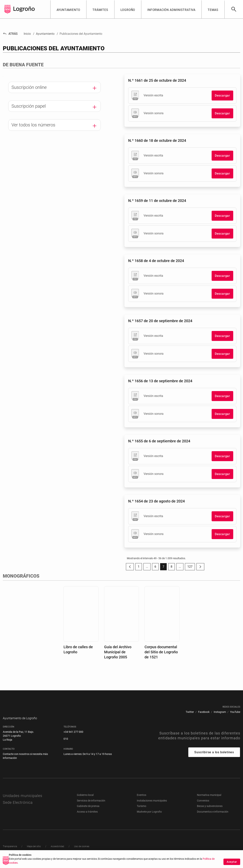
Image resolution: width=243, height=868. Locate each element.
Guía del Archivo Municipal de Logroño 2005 (118, 652)
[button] (68, 9)
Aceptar (232, 863)
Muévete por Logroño (149, 817)
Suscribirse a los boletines (214, 758)
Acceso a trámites (87, 817)
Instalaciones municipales (152, 806)
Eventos (142, 801)
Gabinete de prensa (88, 812)
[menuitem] (190, 712)
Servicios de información (91, 806)
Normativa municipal (209, 801)
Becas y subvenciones (210, 812)
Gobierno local (85, 801)
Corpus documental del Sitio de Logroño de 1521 (161, 652)
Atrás (10, 34)
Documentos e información (213, 817)
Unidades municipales (23, 801)
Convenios (203, 806)
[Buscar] (234, 9)
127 (191, 568)
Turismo (142, 812)
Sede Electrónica (18, 808)
